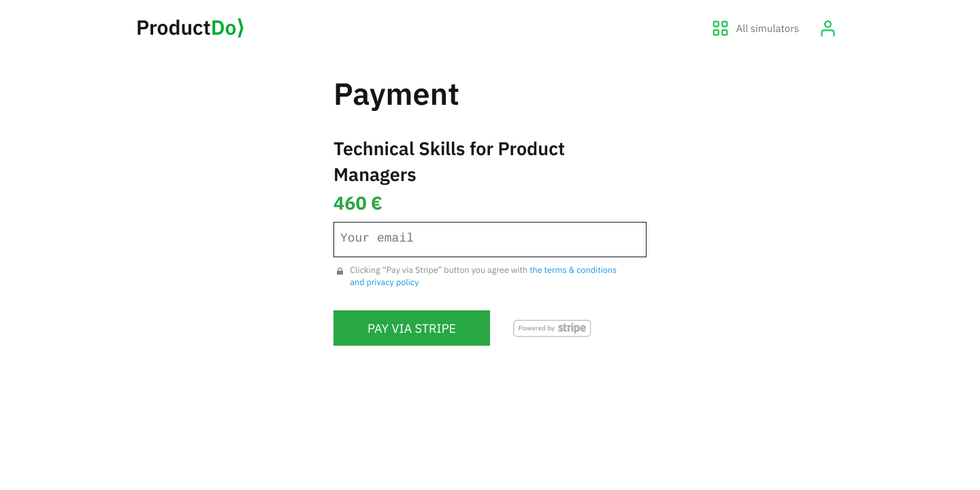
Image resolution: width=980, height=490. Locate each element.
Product (190, 28)
